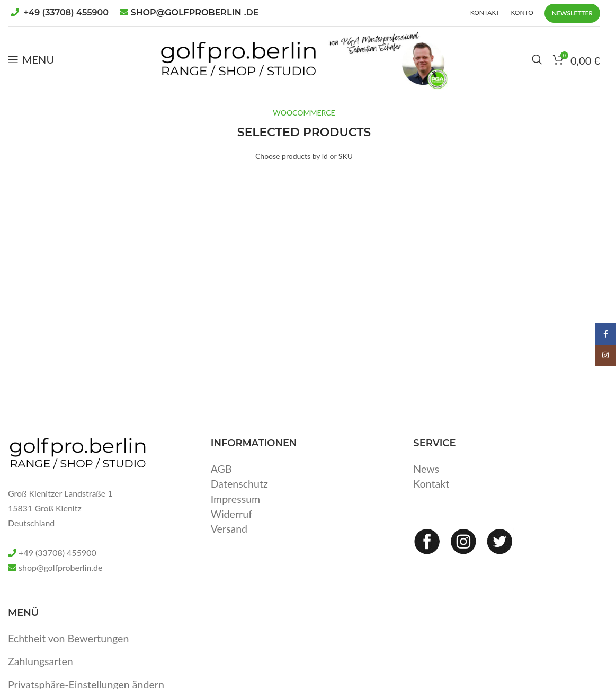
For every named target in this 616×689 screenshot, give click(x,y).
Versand (230, 541)
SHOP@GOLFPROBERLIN (195, 12)
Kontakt (431, 497)
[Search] (537, 66)
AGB (222, 482)
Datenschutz (240, 497)
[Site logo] (225, 65)
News (426, 482)
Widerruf (232, 526)
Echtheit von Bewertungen (70, 651)
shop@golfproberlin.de (60, 581)
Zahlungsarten (41, 674)
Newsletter (572, 13)
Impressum (236, 511)
